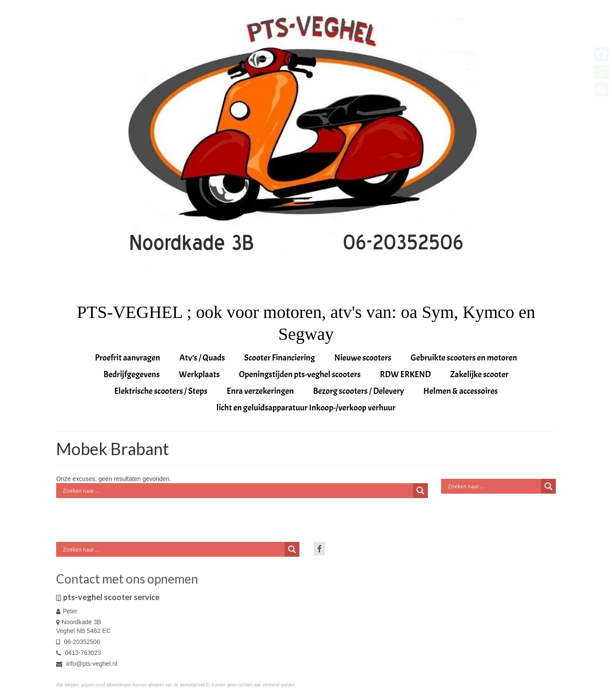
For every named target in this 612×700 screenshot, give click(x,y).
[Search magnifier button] (420, 491)
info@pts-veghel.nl (87, 664)
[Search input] (237, 491)
